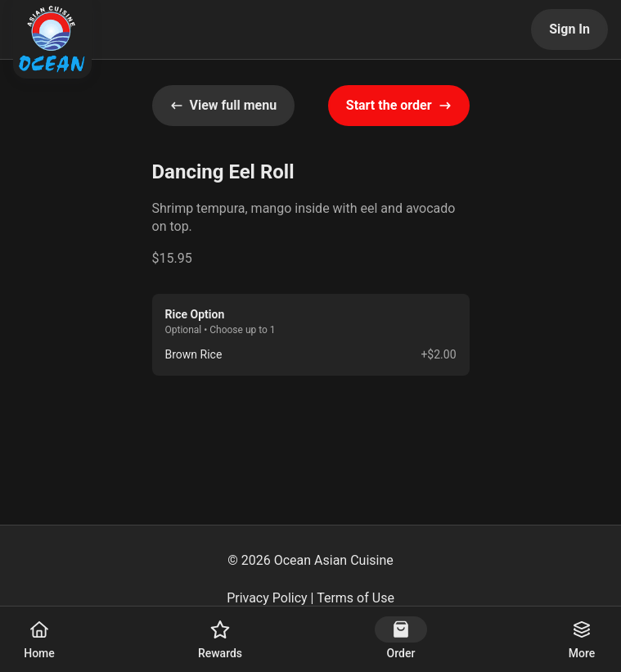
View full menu (224, 105)
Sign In (569, 29)
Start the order (399, 105)
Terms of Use (355, 598)
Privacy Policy (267, 598)
